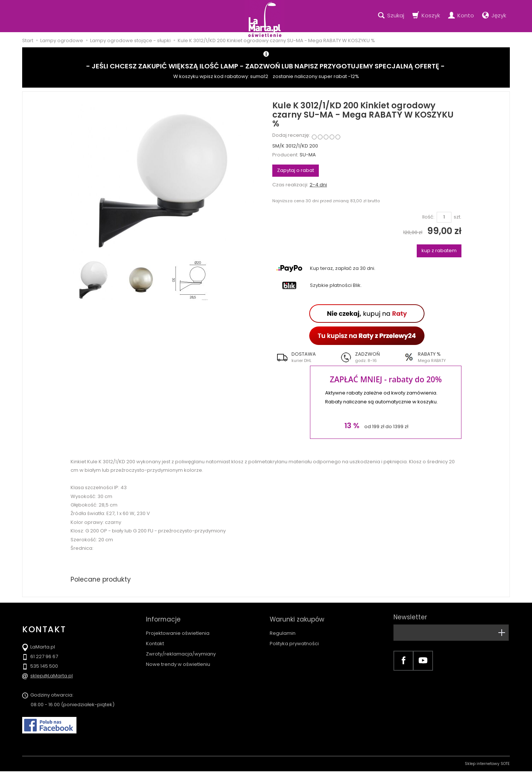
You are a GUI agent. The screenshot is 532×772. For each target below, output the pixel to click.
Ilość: (428, 217)
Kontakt (155, 640)
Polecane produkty (102, 580)
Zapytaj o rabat (296, 170)
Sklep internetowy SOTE (487, 764)
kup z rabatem (439, 250)
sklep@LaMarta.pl (52, 676)
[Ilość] (444, 217)
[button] (304, 357)
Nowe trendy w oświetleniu (178, 661)
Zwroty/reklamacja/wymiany (181, 651)
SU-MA (308, 155)
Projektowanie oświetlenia (178, 630)
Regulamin (283, 630)
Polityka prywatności (294, 640)
